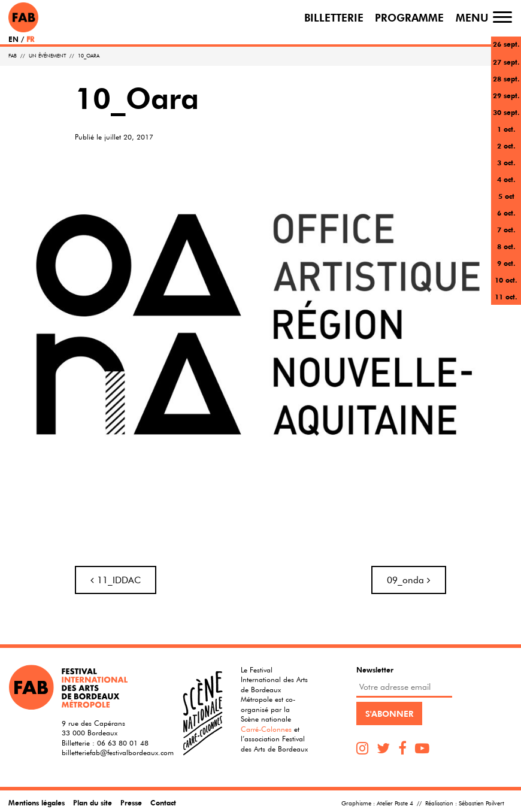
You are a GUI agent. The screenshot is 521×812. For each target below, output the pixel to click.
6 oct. (506, 213)
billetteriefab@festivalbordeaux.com (118, 752)
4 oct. (506, 179)
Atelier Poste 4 (395, 803)
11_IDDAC (116, 580)
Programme (409, 17)
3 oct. (506, 162)
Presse (131, 802)
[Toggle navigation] (502, 17)
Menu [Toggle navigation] (472, 17)
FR (30, 39)
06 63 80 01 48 (123, 743)
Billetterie (334, 17)
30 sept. (506, 112)
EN (13, 39)
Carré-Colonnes (266, 729)
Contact (163, 802)
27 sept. (506, 62)
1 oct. (506, 129)
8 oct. (506, 246)
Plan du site (93, 802)
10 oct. (506, 280)
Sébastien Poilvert (481, 803)
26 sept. (506, 44)
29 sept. (506, 95)
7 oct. (506, 229)
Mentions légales (37, 802)
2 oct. (506, 146)
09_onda (409, 580)
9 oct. (506, 263)
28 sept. (506, 78)
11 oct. (506, 296)
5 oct (506, 196)
